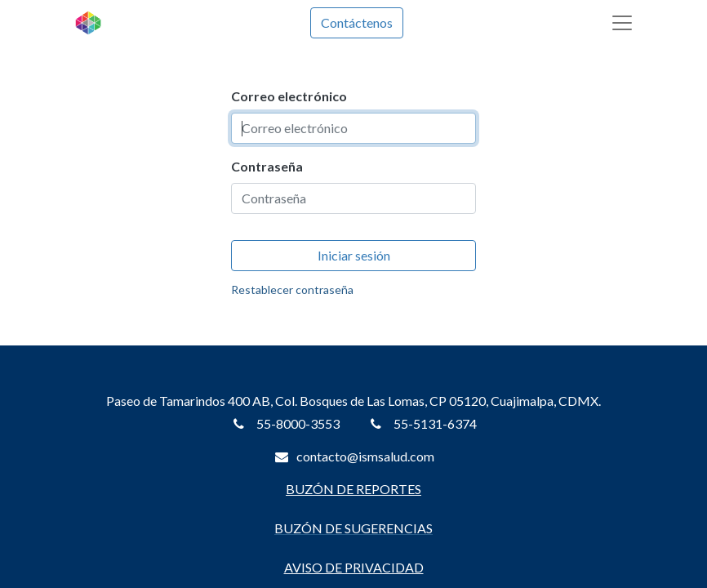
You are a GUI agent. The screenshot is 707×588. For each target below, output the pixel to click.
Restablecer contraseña (292, 290)
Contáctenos (357, 22)
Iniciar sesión (354, 255)
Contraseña (267, 166)
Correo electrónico (289, 96)
